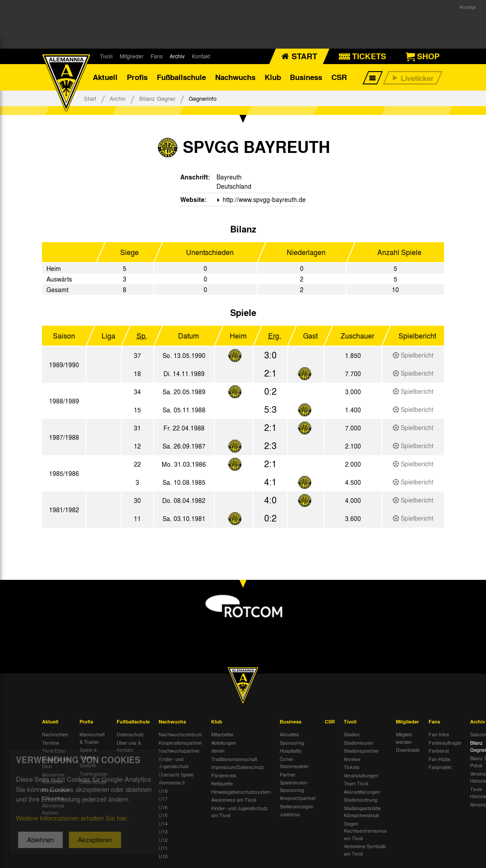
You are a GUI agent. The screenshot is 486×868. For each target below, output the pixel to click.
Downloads (408, 750)
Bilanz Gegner (157, 98)
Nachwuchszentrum (180, 734)
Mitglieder (132, 56)
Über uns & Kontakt (129, 746)
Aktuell (105, 77)
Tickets (352, 767)
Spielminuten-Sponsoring (294, 786)
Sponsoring (292, 742)
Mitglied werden (404, 738)
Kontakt (201, 56)
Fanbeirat (439, 750)
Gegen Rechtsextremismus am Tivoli (365, 831)
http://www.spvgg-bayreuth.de (263, 199)
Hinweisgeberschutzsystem (241, 792)
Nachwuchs (235, 77)
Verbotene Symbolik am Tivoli (365, 850)
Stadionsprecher (361, 750)
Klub (273, 77)
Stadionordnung (361, 799)
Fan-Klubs (440, 759)
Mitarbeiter (222, 734)
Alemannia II (172, 782)
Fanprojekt (440, 767)
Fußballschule (181, 77)
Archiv (177, 56)
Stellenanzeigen (296, 806)
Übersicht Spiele (176, 774)
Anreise (352, 759)
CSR (339, 77)
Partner (288, 774)
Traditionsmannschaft (234, 759)
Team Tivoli (356, 783)
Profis (137, 77)
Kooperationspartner (180, 742)
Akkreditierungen (362, 792)
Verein (218, 750)
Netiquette (222, 783)
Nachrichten (55, 734)
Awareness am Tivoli (234, 799)
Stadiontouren (359, 742)
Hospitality (291, 750)
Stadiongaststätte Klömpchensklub (362, 812)
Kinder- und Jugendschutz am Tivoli (239, 812)
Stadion (352, 734)
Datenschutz (130, 734)
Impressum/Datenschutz (238, 767)
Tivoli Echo (54, 750)
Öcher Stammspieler (294, 763)
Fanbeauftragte (445, 742)
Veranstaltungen (361, 775)
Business (306, 77)
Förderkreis (224, 775)
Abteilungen (224, 742)
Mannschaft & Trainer (92, 738)
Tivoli (106, 56)
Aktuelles (289, 734)
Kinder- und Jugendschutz (174, 763)
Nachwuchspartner (179, 750)
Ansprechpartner (298, 798)
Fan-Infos (439, 734)
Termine (51, 742)
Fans (157, 56)
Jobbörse (290, 814)
